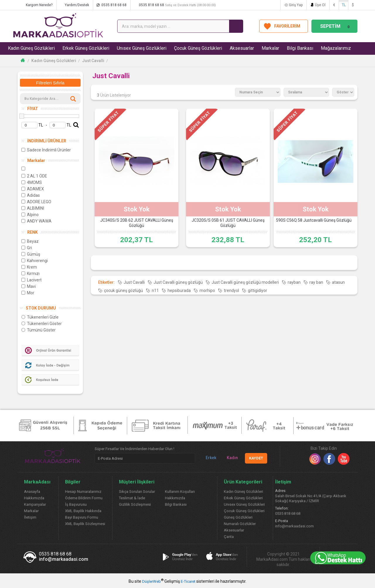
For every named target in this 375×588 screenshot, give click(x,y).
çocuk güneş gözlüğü (123, 290)
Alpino (30, 215)
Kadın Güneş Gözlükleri (31, 48)
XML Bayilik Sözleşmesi (85, 524)
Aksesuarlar (242, 48)
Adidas (31, 195)
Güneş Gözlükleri (238, 517)
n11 (155, 290)
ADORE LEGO (36, 202)
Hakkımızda (34, 498)
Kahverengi (35, 261)
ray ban (316, 282)
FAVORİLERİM (287, 26)
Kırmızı (30, 274)
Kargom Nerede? (39, 5)
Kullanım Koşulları (180, 492)
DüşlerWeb (151, 581)
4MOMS (32, 182)
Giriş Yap (296, 5)
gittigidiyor (258, 290)
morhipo (207, 290)
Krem (29, 267)
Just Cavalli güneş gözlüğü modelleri (245, 282)
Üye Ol (320, 5)
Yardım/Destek (77, 5)
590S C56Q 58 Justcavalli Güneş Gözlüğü (314, 220)
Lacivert (31, 280)
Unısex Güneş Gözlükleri (142, 48)
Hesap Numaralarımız (83, 492)
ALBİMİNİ (33, 208)
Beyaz (30, 241)
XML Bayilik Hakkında (83, 511)
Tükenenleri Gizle (40, 317)
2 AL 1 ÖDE (34, 176)
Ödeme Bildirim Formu (84, 498)
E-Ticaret (188, 581)
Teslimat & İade (132, 498)
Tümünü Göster (39, 330)
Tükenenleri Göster (42, 324)
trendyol (231, 290)
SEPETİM (336, 26)
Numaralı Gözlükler (240, 524)
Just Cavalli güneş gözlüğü (178, 282)
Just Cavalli (93, 61)
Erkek (209, 458)
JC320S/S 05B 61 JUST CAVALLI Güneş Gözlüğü (228, 223)
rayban (294, 282)
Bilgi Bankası (300, 48)
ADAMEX (33, 189)
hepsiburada (179, 290)
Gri (27, 248)
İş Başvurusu (76, 504)
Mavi (29, 286)
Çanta (229, 537)
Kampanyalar (35, 504)
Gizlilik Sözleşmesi (135, 504)
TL (344, 5)
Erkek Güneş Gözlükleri (86, 48)
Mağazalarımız (336, 48)
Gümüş (31, 254)
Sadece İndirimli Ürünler (46, 150)
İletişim (30, 517)
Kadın (230, 458)
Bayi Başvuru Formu (82, 517)
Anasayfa (32, 492)
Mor (28, 293)
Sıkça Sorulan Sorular (137, 492)
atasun (338, 282)
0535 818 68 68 (114, 5)
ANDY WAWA (36, 221)
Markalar (270, 48)
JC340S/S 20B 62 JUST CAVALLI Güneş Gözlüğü (137, 223)
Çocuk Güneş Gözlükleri (198, 48)
